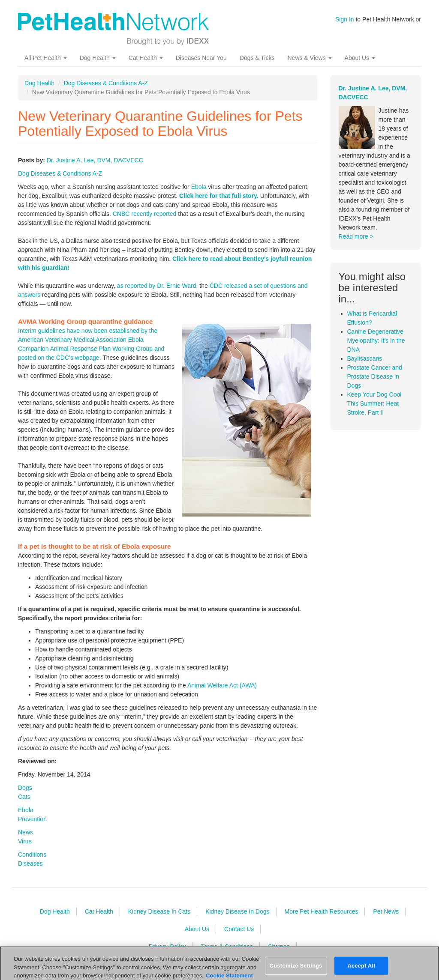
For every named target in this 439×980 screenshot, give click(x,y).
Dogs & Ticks (257, 58)
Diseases (30, 863)
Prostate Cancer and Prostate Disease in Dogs (375, 376)
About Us (360, 58)
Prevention (32, 819)
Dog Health (98, 58)
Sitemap (279, 947)
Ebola (199, 187)
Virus (25, 841)
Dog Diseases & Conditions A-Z (106, 83)
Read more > (356, 236)
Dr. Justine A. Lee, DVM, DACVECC (95, 160)
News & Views (309, 58)
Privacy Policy (167, 947)
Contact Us (239, 929)
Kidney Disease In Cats (159, 911)
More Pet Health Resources (321, 911)
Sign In (345, 19)
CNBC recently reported (145, 214)
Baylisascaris (365, 359)
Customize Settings (296, 970)
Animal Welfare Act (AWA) (222, 685)
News (26, 832)
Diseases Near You (201, 58)
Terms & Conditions (227, 947)
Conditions (32, 855)
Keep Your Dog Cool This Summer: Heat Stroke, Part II (374, 403)
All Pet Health (46, 58)
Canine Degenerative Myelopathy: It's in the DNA (376, 341)
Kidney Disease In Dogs (237, 911)
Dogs (25, 788)
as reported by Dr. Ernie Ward (157, 286)
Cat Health (146, 58)
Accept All (361, 970)
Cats (24, 797)
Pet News (386, 911)
